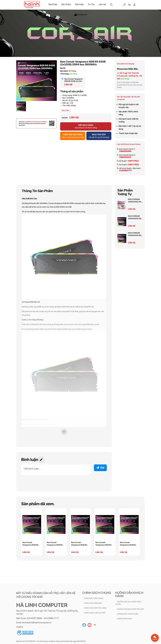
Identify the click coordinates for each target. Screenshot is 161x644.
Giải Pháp (53, 4)
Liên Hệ (102, 4)
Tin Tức (91, 4)
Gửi (100, 468)
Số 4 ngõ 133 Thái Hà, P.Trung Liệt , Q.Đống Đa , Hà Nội (129, 76)
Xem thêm (66, 110)
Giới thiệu (79, 4)
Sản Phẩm (66, 4)
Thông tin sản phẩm (37, 191)
